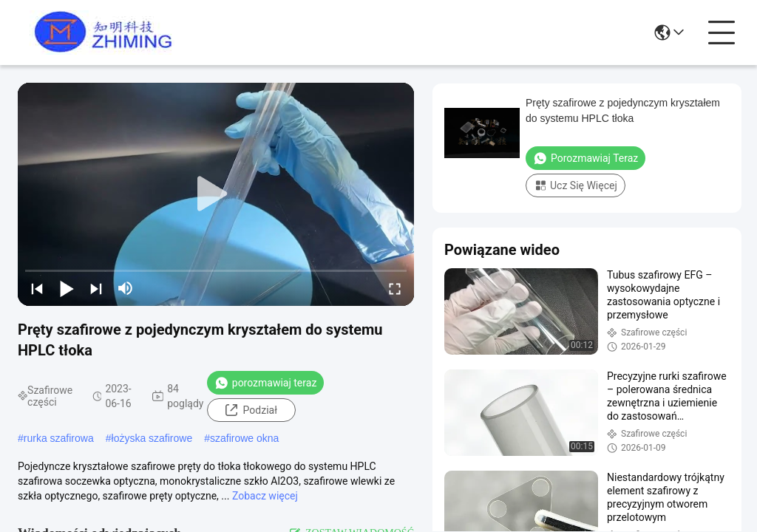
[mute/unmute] (126, 288)
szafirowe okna (244, 438)
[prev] (37, 288)
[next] (96, 288)
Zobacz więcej (265, 496)
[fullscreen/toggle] (395, 288)
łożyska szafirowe (152, 438)
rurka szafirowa (59, 438)
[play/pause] (67, 288)
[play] (216, 194)
